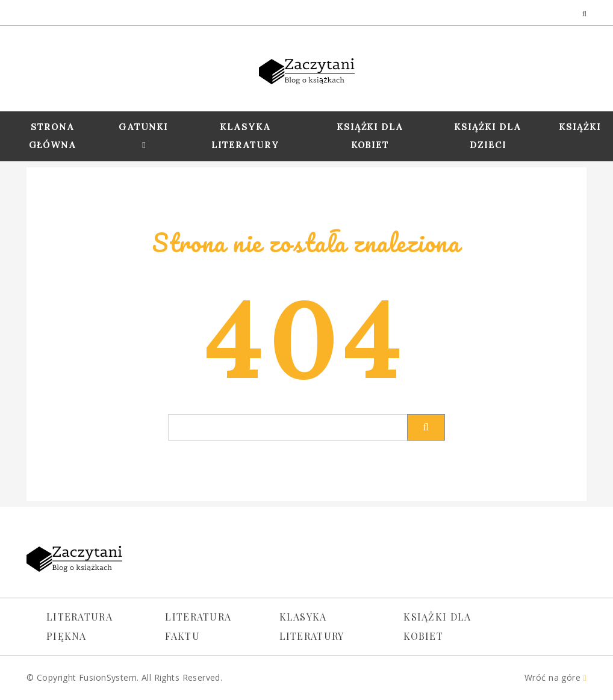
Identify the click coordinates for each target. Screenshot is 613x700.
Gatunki (143, 127)
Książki (580, 127)
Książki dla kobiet (437, 626)
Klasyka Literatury (245, 136)
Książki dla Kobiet (370, 136)
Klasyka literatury (312, 626)
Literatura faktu (198, 626)
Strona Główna (53, 136)
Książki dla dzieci (488, 136)
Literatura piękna (79, 626)
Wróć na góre (555, 677)
